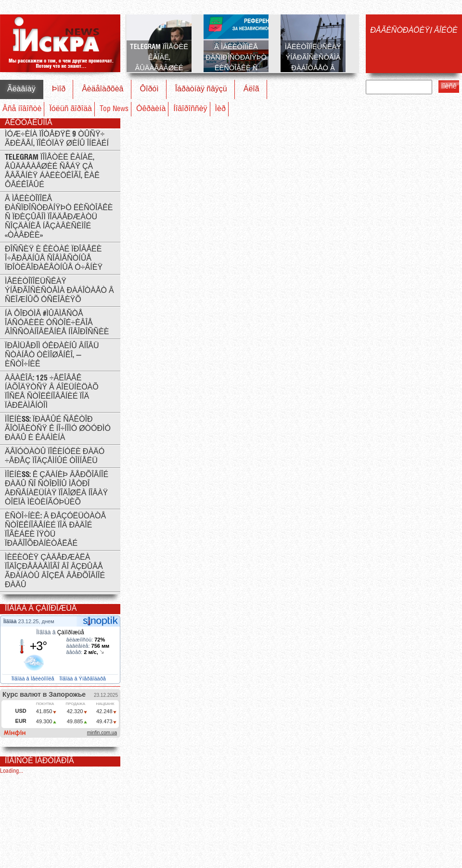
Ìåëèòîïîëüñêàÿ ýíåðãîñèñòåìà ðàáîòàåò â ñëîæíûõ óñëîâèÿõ (59, 291)
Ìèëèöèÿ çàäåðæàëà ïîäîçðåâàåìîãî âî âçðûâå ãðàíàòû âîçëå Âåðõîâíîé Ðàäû (55, 571)
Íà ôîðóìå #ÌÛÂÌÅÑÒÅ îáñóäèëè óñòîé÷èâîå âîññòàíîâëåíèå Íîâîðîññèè (57, 323)
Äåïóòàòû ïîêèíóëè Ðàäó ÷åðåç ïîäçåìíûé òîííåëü (55, 456)
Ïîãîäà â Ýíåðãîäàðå (83, 679)
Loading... (12, 771)
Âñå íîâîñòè (22, 109)
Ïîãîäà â (60, 632)
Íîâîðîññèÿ (190, 109)
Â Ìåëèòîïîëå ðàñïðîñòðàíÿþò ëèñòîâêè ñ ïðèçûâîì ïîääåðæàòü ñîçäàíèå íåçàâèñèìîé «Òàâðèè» (59, 217)
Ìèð (220, 109)
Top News (114, 109)
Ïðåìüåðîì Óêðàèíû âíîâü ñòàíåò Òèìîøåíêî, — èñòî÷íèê (52, 355)
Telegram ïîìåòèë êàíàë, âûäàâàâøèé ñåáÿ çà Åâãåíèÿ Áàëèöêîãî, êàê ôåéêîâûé (52, 171)
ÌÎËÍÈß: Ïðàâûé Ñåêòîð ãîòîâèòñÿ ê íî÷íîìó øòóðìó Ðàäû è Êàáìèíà (58, 429)
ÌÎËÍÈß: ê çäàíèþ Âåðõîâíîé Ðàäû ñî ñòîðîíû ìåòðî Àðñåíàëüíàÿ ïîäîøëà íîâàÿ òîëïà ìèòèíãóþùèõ (57, 489)
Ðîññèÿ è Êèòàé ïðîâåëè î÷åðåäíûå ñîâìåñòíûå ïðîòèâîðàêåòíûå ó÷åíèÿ (54, 258)
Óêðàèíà (151, 109)
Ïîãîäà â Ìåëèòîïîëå (34, 679)
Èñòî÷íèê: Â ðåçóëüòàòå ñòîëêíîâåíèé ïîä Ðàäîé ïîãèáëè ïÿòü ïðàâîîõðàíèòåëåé (55, 530)
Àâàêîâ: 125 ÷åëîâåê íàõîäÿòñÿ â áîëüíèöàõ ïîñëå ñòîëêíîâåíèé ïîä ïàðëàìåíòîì (52, 392)
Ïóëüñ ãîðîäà (71, 109)
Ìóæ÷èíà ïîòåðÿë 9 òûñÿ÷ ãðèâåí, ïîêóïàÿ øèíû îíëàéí (57, 139)
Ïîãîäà (11, 621)
